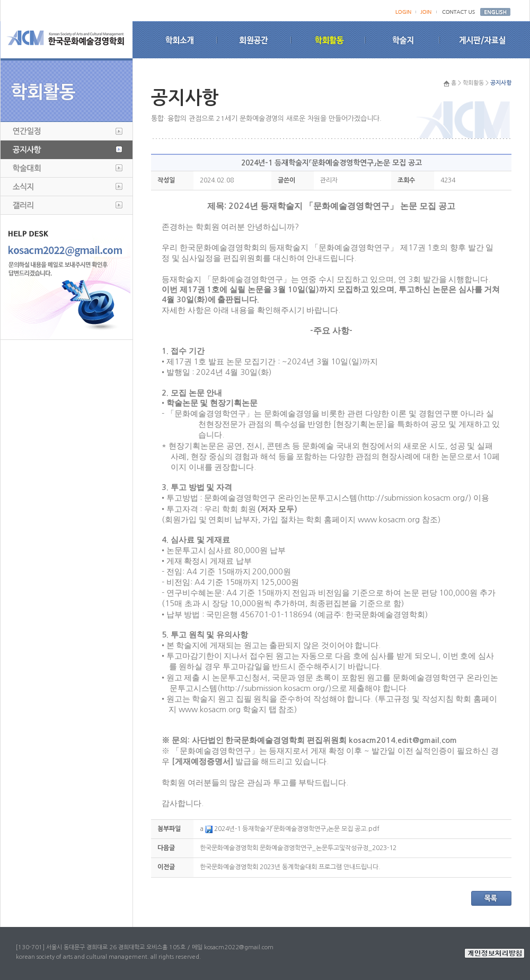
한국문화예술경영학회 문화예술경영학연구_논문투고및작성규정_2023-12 (298, 848)
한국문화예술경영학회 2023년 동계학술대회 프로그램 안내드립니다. (290, 867)
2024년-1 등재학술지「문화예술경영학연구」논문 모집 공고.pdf (292, 829)
